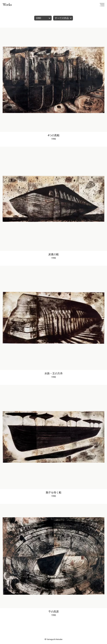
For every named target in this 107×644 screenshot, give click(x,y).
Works (7, 4)
